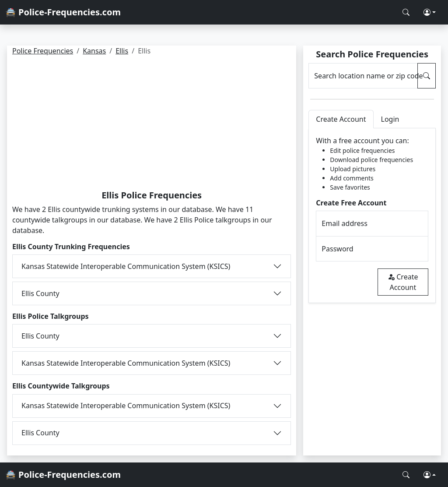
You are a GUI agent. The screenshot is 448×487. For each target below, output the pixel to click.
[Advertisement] (152, 124)
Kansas (94, 51)
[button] (430, 12)
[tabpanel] (372, 216)
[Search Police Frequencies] (406, 12)
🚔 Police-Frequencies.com (63, 12)
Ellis (122, 51)
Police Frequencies (43, 51)
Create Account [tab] (341, 119)
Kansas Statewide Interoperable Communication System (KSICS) (126, 266)
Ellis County (40, 293)
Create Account (403, 282)
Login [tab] (390, 119)
